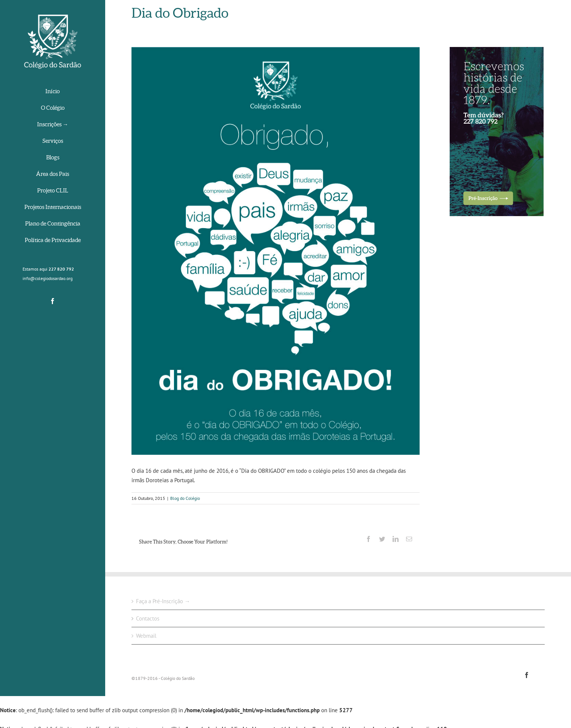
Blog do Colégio (185, 498)
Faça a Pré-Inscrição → (163, 601)
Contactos (148, 618)
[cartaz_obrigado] (276, 251)
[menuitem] (53, 92)
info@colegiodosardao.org (48, 278)
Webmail (146, 636)
